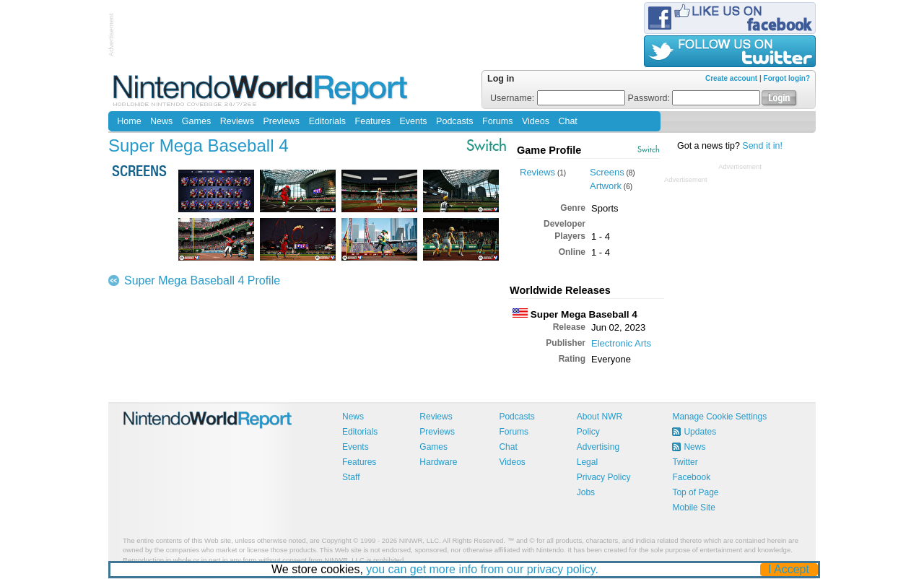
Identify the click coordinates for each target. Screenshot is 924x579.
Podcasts (454, 121)
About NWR (600, 417)
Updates (700, 432)
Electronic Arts (621, 343)
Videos (536, 121)
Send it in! (762, 146)
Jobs (586, 492)
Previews (281, 121)
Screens (607, 172)
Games (196, 121)
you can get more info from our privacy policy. (483, 569)
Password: (694, 98)
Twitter (685, 462)
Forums (497, 121)
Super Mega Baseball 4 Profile (202, 280)
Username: (558, 98)
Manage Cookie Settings (719, 417)
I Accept (789, 569)
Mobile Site (693, 508)
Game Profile (549, 150)
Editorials (327, 121)
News (161, 121)
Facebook (691, 477)
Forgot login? (787, 78)
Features (373, 121)
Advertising (598, 447)
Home (129, 121)
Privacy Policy (604, 477)
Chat (567, 121)
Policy (588, 432)
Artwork (606, 186)
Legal (587, 462)
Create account (731, 78)
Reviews (237, 121)
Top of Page (695, 492)
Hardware (438, 462)
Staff (351, 477)
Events (413, 121)
